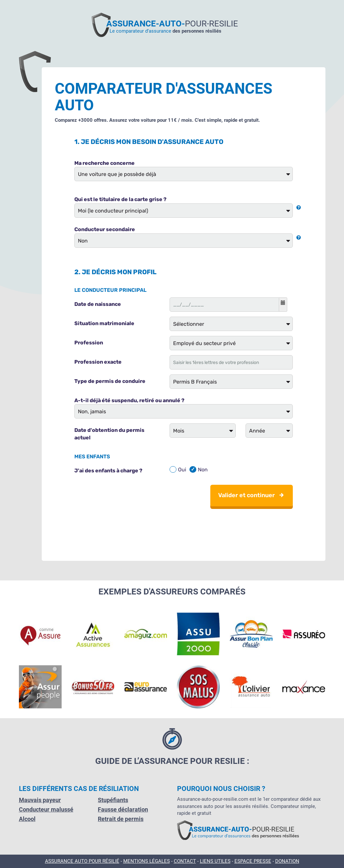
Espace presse (253, 861)
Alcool (27, 819)
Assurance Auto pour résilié (82, 861)
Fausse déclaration (123, 809)
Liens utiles (215, 861)
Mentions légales (147, 861)
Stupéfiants (113, 800)
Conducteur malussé (46, 809)
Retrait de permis (121, 819)
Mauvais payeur (40, 800)
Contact (185, 861)
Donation (287, 861)
